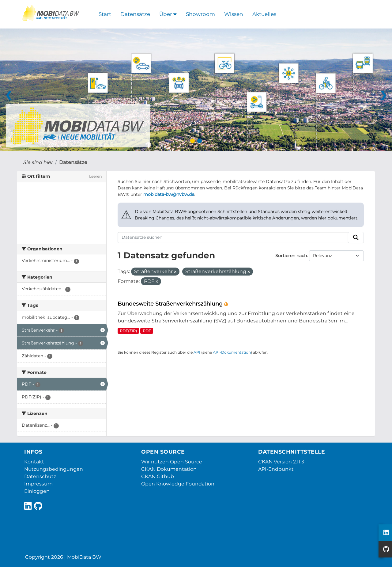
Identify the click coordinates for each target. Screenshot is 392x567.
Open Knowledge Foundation (178, 484)
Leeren (95, 176)
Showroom (200, 14)
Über (168, 14)
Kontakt (34, 462)
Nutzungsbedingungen (54, 469)
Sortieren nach (291, 256)
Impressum (38, 484)
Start (105, 14)
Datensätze (135, 14)
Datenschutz (40, 476)
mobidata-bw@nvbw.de (169, 194)
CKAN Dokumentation (169, 469)
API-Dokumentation (232, 352)
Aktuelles (264, 14)
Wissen (234, 14)
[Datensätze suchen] (233, 238)
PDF (147, 331)
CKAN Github (158, 476)
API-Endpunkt (276, 469)
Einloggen (37, 491)
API (197, 352)
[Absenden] (356, 238)
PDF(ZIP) (128, 331)
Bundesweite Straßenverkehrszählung (171, 304)
